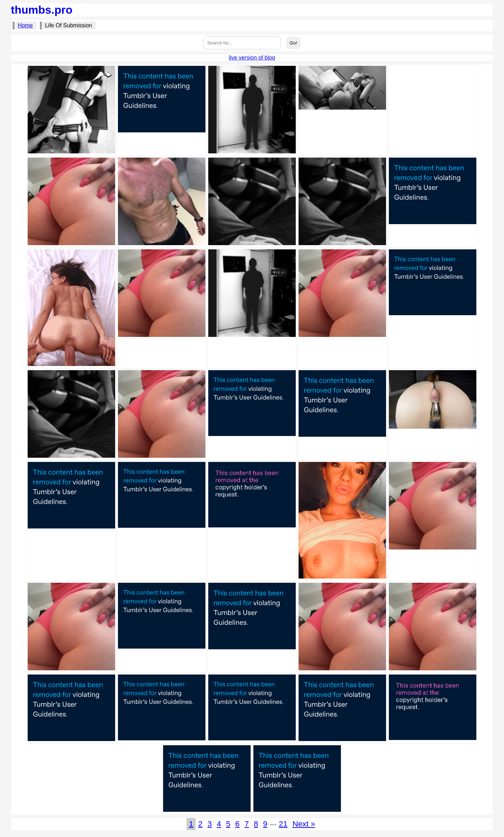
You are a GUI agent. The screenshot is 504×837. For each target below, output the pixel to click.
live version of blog (252, 58)
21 (283, 824)
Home (25, 25)
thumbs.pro (42, 10)
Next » (304, 824)
